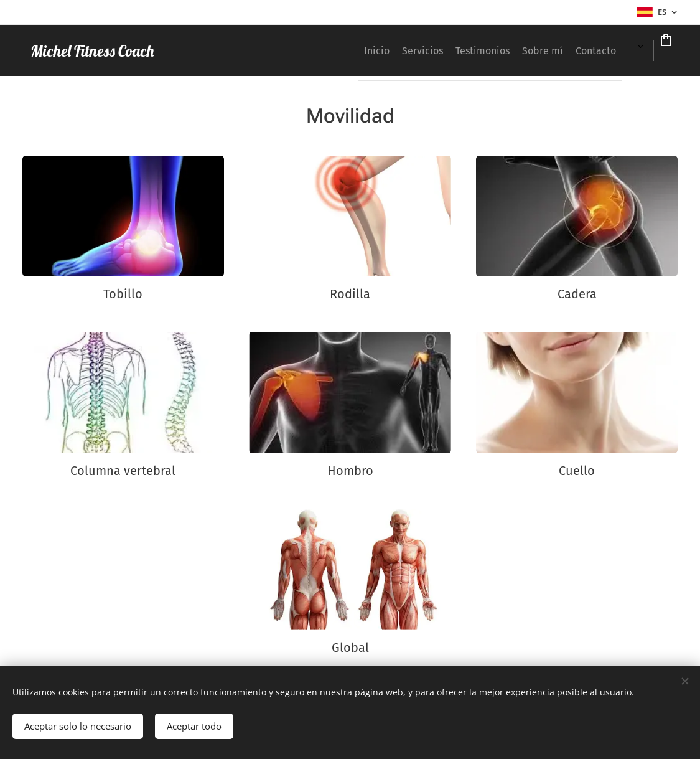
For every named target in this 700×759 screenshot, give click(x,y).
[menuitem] (317, 50)
